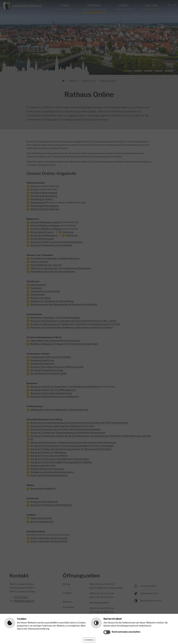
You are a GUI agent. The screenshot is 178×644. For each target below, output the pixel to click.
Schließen (89, 640)
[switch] (107, 632)
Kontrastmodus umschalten (126, 632)
